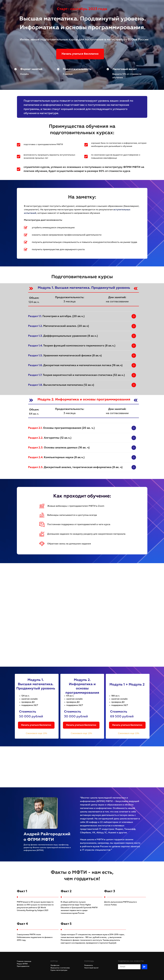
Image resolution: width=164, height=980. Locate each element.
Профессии (55, 965)
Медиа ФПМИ (22, 964)
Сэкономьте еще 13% (36, 733)
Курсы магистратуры (59, 970)
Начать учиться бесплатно (80, 54)
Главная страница (24, 961)
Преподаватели (23, 966)
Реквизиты (89, 965)
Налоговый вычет (91, 968)
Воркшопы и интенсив (60, 968)
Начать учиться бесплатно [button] (36, 725)
